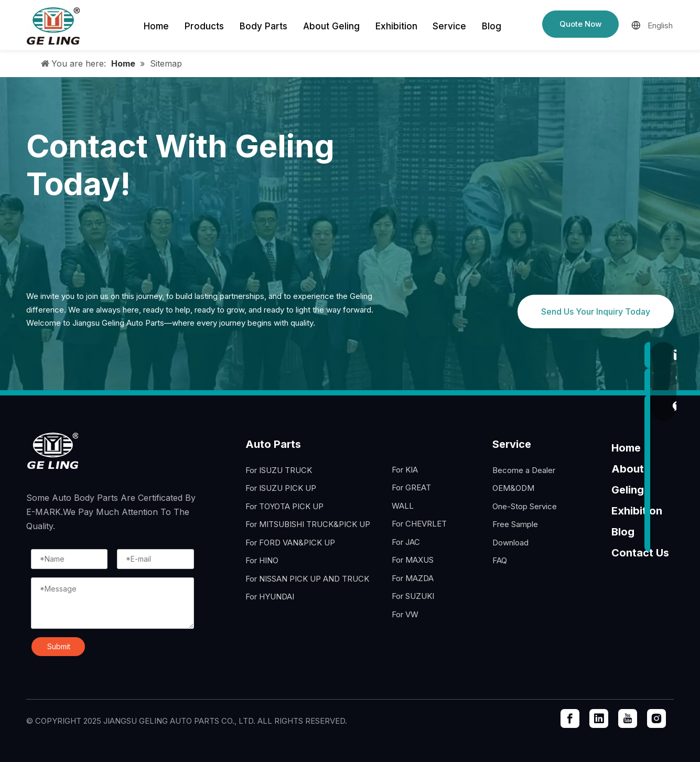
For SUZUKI (413, 596)
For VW (405, 614)
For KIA (405, 470)
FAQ (500, 560)
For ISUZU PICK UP (281, 488)
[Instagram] (656, 718)
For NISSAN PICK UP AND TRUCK (307, 579)
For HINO (262, 560)
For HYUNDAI (270, 597)
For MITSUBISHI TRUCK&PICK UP (308, 524)
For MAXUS (413, 560)
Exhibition (637, 511)
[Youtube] (628, 718)
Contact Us (640, 553)
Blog (623, 532)
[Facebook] (570, 718)
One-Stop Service (525, 506)
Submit (59, 646)
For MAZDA (413, 578)
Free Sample (515, 524)
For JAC (406, 542)
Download (510, 543)
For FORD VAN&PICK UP (290, 543)
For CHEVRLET (419, 524)
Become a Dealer (524, 470)
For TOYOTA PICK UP (284, 506)
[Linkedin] (599, 718)
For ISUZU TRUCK (279, 470)
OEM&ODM (513, 488)
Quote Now (580, 24)
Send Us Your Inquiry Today (596, 312)
